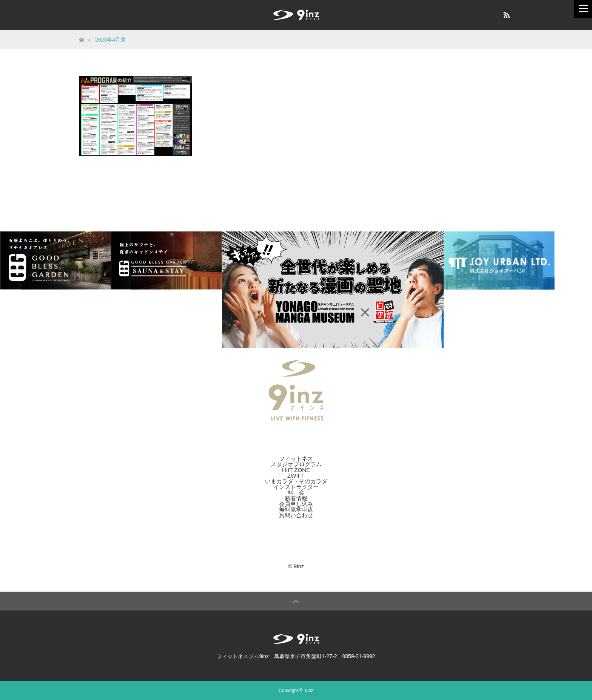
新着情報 (296, 498)
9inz (309, 691)
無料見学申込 (296, 510)
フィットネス (296, 459)
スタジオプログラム (296, 464)
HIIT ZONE (296, 470)
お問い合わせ (296, 515)
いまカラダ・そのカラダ (296, 481)
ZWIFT (296, 476)
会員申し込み (296, 504)
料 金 (296, 493)
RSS (506, 14)
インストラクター (296, 487)
